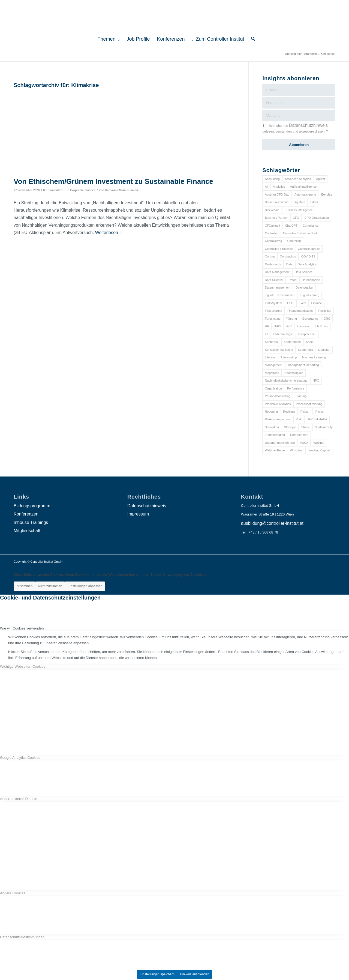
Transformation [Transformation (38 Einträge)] (275, 435)
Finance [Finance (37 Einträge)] (317, 303)
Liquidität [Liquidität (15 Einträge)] (324, 350)
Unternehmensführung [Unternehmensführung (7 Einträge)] (280, 443)
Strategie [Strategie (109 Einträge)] (290, 427)
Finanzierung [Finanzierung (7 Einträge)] (273, 311)
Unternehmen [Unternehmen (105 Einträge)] (299, 435)
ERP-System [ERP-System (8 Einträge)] (273, 303)
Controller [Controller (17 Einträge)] (271, 233)
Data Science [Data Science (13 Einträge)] (304, 272)
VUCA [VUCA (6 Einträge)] (304, 443)
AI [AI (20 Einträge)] (266, 187)
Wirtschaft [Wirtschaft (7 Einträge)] (297, 450)
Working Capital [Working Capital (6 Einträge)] (319, 450)
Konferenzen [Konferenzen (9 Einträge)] (292, 342)
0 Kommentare (53, 190)
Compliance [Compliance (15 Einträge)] (311, 226)
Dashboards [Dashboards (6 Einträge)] (273, 264)
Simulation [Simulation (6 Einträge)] (272, 427)
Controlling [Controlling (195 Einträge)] (294, 241)
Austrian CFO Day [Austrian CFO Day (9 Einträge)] (277, 194)
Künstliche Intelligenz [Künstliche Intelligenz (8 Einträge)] (279, 350)
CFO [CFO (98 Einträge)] (296, 218)
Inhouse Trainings (31, 522)
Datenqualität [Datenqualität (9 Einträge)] (304, 287)
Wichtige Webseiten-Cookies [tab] (23, 666)
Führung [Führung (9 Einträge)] (291, 319)
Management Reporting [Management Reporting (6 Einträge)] (303, 365)
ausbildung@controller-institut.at (272, 523)
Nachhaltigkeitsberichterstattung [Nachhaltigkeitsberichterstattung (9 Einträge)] (286, 380)
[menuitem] (109, 39)
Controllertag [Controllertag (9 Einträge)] (273, 241)
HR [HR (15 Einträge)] (267, 326)
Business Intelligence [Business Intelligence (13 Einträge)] (299, 210)
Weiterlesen (109, 233)
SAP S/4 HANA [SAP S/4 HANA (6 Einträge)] (317, 419)
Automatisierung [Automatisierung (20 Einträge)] (305, 194)
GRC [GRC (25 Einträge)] (327, 319)
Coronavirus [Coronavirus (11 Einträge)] (288, 256)
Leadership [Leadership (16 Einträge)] (306, 350)
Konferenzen (26, 514)
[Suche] (251, 39)
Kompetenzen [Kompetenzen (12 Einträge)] (307, 334)
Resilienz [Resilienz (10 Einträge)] (289, 412)
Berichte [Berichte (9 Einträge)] (327, 194)
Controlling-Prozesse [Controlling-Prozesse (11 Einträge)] (279, 249)
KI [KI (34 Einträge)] (266, 334)
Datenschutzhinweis (308, 125)
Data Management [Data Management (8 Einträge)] (277, 272)
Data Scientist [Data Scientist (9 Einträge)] (274, 280)
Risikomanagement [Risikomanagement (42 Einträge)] (278, 419)
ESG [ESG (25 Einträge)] (290, 303)
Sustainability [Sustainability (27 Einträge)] (324, 427)
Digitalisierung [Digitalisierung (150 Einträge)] (310, 295)
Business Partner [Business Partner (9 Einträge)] (276, 218)
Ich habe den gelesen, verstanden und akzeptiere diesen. (295, 128)
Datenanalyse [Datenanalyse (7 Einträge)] (311, 280)
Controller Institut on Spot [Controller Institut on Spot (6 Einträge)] (300, 233)
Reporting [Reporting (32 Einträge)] (271, 412)
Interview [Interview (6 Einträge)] (303, 326)
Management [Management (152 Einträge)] (273, 365)
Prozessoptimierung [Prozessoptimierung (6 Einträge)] (309, 404)
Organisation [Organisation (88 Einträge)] (273, 388)
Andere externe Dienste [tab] (19, 799)
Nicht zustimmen (50, 586)
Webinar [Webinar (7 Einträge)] (319, 443)
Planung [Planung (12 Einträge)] (301, 396)
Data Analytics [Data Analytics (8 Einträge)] (307, 264)
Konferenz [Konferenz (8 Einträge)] (272, 342)
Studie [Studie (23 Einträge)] (306, 427)
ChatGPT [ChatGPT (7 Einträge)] (291, 226)
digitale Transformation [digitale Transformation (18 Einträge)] (280, 295)
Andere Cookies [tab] (13, 893)
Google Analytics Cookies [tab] (20, 758)
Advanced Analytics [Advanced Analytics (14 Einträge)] (298, 179)
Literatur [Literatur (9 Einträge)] (270, 357)
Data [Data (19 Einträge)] (289, 264)
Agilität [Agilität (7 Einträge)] (321, 179)
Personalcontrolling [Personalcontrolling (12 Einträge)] (278, 396)
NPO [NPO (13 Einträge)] (316, 380)
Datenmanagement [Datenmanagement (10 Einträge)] (278, 287)
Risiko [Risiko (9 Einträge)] (320, 412)
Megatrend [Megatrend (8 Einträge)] (272, 373)
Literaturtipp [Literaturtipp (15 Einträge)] (289, 357)
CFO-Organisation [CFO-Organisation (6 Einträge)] (316, 218)
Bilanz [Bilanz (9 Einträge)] (314, 202)
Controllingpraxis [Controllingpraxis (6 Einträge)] (309, 249)
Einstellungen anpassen (85, 586)
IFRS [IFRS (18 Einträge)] (278, 326)
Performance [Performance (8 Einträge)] (296, 388)
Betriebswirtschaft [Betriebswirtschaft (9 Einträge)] (277, 202)
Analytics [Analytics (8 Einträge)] (279, 187)
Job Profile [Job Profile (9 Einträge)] (321, 326)
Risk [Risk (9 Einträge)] (299, 419)
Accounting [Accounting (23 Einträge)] (272, 179)
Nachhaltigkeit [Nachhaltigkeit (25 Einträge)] (294, 373)
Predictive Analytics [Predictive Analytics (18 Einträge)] (278, 404)
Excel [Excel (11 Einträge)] (303, 303)
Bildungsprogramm (32, 506)
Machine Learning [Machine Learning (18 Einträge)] (314, 357)
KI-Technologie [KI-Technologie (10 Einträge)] (283, 334)
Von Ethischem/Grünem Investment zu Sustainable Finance (113, 181)
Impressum (138, 514)
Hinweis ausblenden (195, 974)
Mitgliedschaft (27, 531)
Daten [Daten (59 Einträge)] (292, 280)
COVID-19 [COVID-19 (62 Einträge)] (308, 256)
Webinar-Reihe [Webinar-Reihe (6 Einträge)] (275, 450)
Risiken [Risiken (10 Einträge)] (305, 412)
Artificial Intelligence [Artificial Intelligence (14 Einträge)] (303, 187)
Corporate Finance (83, 190)
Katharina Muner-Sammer (122, 190)
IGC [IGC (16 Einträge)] (289, 326)
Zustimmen (24, 586)
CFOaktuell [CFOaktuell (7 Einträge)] (272, 226)
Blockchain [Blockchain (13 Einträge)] (272, 210)
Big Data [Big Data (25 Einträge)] (299, 202)
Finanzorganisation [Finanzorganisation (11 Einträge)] (300, 311)
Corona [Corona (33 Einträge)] (270, 256)
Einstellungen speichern (157, 974)
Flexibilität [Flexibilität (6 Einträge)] (325, 311)
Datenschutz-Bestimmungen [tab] (22, 937)
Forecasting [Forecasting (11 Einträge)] (273, 319)
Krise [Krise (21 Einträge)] (309, 342)
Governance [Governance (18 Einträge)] (310, 319)
